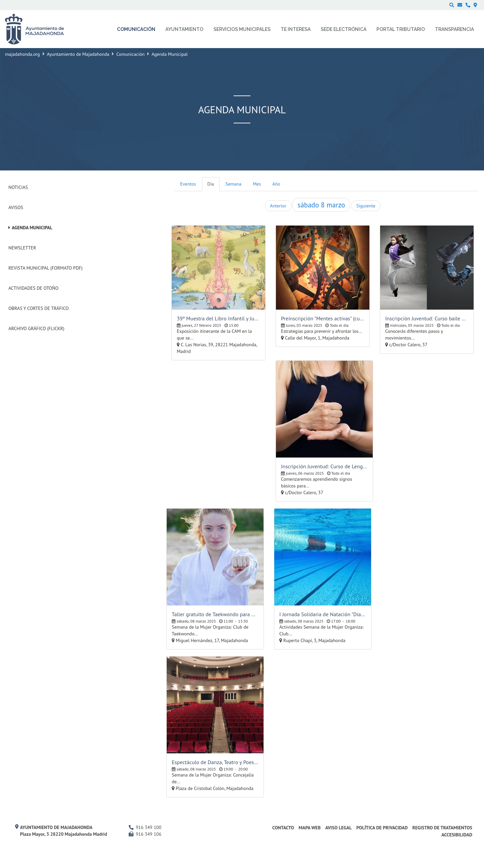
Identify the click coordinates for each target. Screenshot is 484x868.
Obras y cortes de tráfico (38, 308)
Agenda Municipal (32, 228)
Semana (233, 184)
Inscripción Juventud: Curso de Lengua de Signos (324, 466)
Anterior (278, 206)
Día (211, 184)
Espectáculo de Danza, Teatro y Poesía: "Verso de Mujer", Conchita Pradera (215, 762)
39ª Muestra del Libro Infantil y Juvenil (218, 318)
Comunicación (130, 54)
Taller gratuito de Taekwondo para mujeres (215, 614)
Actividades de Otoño (33, 288)
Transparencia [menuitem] (454, 29)
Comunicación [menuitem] (136, 29)
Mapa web (310, 828)
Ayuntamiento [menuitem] (184, 29)
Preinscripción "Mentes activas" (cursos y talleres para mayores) (323, 318)
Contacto (283, 828)
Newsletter (22, 248)
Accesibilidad (457, 835)
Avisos (16, 207)
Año (276, 184)
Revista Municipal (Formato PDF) (46, 268)
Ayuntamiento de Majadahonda (78, 54)
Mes (257, 184)
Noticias (18, 187)
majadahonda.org (23, 54)
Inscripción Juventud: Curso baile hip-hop (427, 318)
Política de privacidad (382, 828)
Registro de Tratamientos (442, 828)
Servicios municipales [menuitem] (242, 29)
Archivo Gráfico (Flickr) (36, 328)
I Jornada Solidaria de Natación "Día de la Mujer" (323, 614)
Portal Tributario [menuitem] (401, 29)
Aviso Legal (339, 828)
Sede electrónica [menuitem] (344, 29)
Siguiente (366, 206)
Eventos (188, 184)
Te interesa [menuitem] (296, 29)
